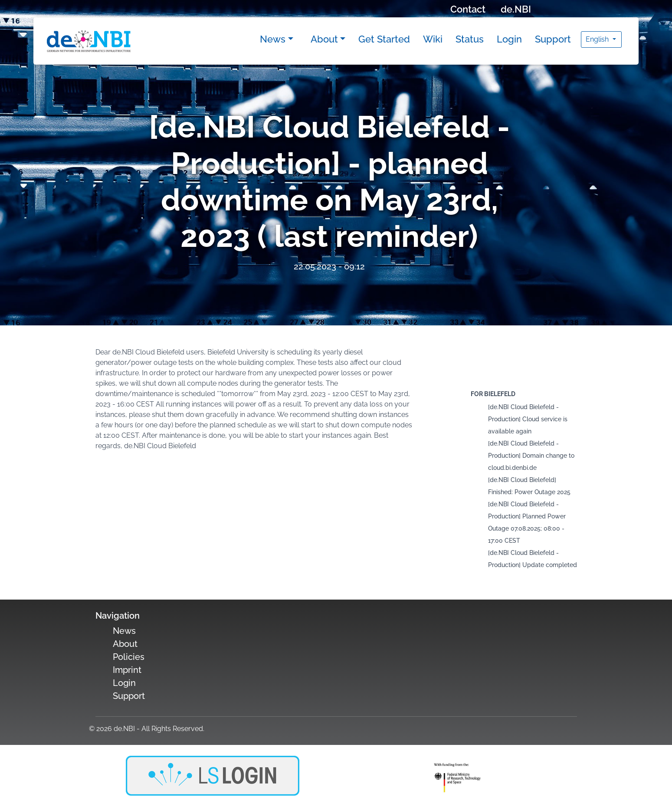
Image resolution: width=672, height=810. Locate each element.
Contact (468, 9)
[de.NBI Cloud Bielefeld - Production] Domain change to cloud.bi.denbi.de (531, 456)
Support (553, 39)
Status (470, 39)
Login (509, 39)
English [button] (598, 39)
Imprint (127, 670)
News (273, 39)
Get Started (384, 39)
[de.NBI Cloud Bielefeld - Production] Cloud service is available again (528, 419)
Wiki (433, 39)
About (324, 39)
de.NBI (516, 9)
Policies (129, 657)
